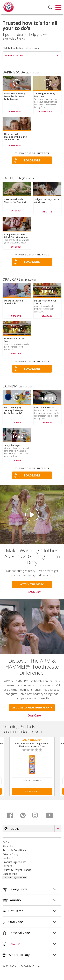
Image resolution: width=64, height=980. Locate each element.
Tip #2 (17, 436)
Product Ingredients (14, 862)
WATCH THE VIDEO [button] (32, 585)
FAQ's (6, 843)
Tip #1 (47, 292)
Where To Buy (32, 792)
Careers (7, 866)
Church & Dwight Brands (17, 870)
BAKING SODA (15, 112)
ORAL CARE (16, 316)
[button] (32, 829)
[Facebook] (13, 816)
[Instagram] (37, 816)
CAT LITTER (16, 211)
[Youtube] (50, 816)
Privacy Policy (11, 854)
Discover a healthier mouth (32, 708)
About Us (8, 846)
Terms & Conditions (14, 850)
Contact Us (9, 858)
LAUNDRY (17, 423)
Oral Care (34, 716)
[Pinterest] (25, 816)
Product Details (32, 781)
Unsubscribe (10, 874)
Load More (32, 161)
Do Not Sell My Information (15, 878)
